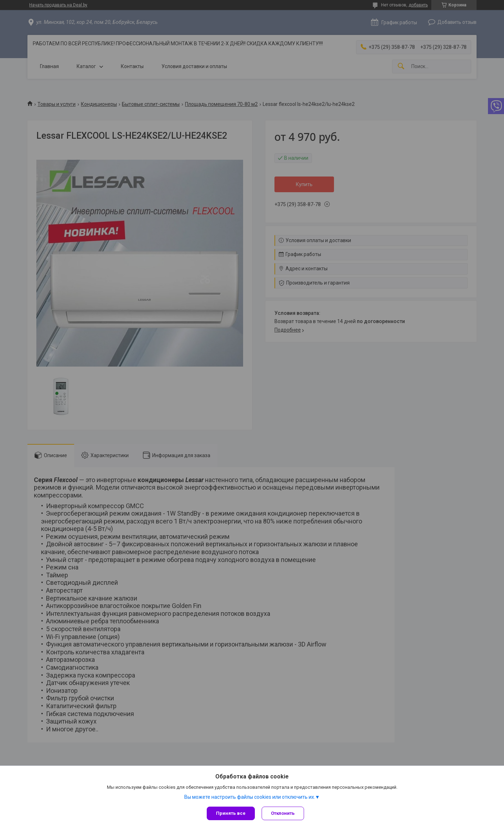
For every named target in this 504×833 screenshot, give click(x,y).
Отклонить (283, 813)
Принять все (231, 813)
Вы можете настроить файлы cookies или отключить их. (250, 797)
